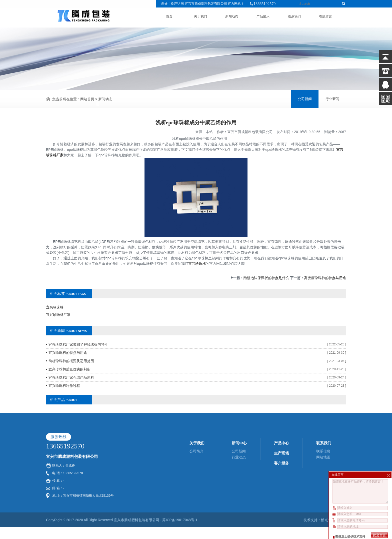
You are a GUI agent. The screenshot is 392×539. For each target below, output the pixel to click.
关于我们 (200, 16)
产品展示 (263, 16)
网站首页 (87, 99)
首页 (169, 16)
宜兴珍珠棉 (197, 256)
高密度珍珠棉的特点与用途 (325, 271)
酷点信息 (328, 476)
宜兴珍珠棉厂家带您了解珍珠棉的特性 (78, 337)
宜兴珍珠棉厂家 (58, 307)
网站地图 (323, 413)
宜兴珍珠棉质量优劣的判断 (69, 362)
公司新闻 (305, 98)
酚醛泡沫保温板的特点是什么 (266, 271)
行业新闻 (332, 98)
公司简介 (196, 407)
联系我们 (294, 16)
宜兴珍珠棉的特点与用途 (68, 345)
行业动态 (239, 413)
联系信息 (323, 407)
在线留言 (325, 16)
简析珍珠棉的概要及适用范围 (71, 354)
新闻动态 (232, 16)
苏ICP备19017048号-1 (180, 476)
